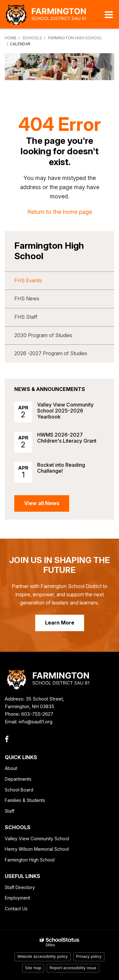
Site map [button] (33, 968)
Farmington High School (75, 38)
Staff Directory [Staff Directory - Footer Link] (20, 887)
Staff (10, 811)
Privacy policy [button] (89, 957)
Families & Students (25, 800)
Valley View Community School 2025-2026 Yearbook (65, 411)
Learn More (60, 623)
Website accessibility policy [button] (43, 957)
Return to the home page (60, 212)
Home (11, 38)
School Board (19, 790)
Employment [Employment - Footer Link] (17, 898)
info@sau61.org (36, 722)
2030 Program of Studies (43, 335)
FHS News (27, 298)
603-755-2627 (37, 714)
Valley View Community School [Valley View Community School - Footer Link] (37, 839)
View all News (42, 503)
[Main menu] (109, 14)
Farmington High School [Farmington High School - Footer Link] (30, 860)
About (11, 768)
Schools (32, 38)
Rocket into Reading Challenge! (61, 468)
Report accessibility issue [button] (73, 968)
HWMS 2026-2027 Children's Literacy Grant (67, 438)
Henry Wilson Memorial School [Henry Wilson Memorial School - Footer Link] (37, 849)
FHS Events (28, 280)
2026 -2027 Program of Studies (51, 353)
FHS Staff (26, 317)
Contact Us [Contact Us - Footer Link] (16, 909)
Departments (18, 779)
